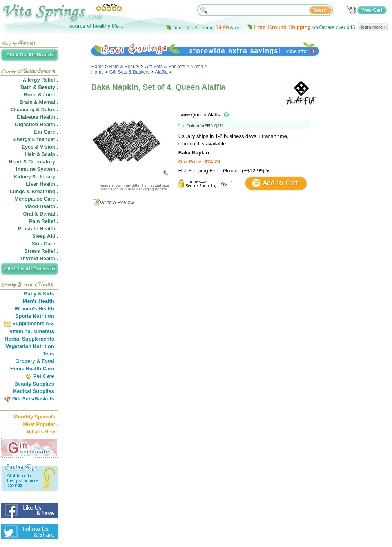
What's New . (42, 432)
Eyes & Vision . (40, 147)
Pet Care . (45, 376)
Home (98, 67)
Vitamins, (21, 331)
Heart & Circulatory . (33, 162)
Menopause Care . (36, 199)
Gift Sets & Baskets (165, 67)
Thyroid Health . (39, 258)
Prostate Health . (38, 229)
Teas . (50, 354)
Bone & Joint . (41, 95)
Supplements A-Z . (34, 323)
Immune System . (37, 169)
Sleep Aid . (45, 236)
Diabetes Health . (37, 117)
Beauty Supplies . (36, 384)
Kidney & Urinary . (36, 177)
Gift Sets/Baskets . (34, 399)
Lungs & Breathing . (34, 191)
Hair (30, 154)
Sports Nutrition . (36, 316)
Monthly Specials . (36, 417)
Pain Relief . (44, 221)
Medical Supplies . (35, 391)
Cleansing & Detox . (34, 110)
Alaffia (197, 67)
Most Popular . (40, 424)
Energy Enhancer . (36, 139)
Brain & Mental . (39, 102)
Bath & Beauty (124, 67)
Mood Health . (41, 206)
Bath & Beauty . (39, 87)
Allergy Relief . (40, 80)
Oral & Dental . (40, 214)
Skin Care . (45, 244)
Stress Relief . (41, 251)
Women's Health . (36, 309)
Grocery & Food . (36, 361)
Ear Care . (46, 132)
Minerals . (45, 331)
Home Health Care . (34, 369)
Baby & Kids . (40, 294)
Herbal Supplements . (31, 339)
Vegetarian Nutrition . (31, 346)
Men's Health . (40, 301)
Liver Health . (42, 184)
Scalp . (50, 154)
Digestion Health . (36, 124)
